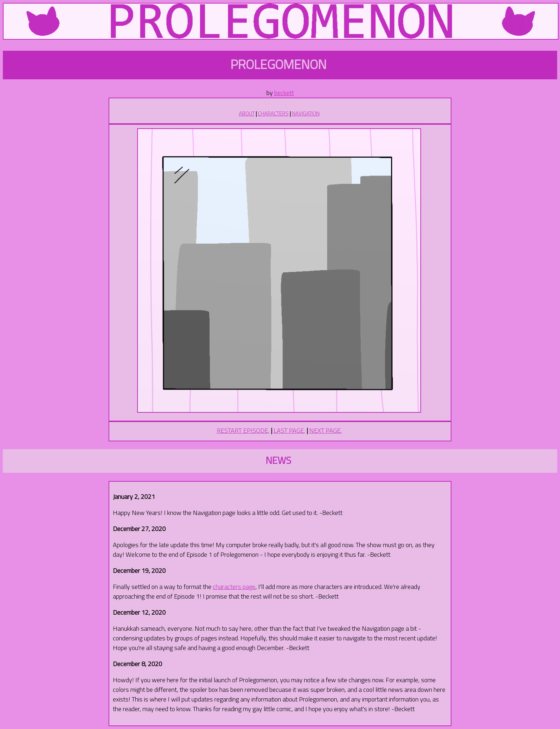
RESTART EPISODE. (243, 430)
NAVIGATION (306, 113)
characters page (234, 587)
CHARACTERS (273, 113)
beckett (284, 93)
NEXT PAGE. (326, 430)
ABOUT (247, 113)
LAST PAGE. (289, 430)
